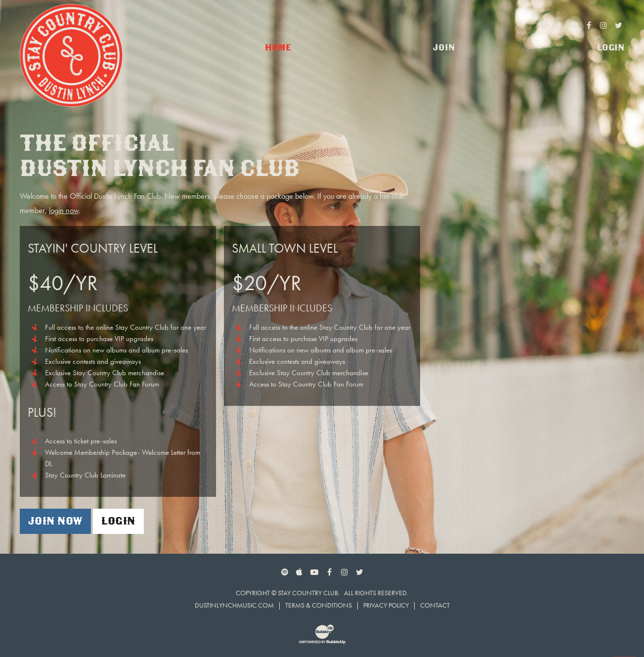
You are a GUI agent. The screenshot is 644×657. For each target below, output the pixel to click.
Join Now (55, 521)
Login (118, 521)
